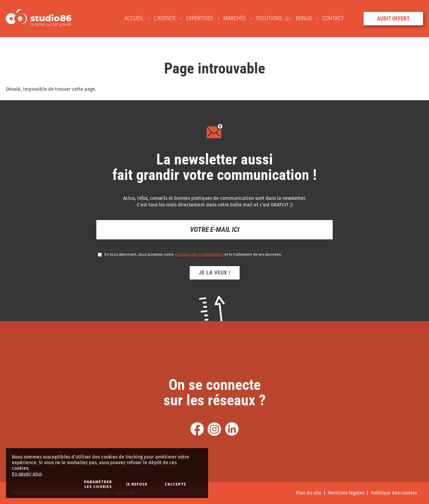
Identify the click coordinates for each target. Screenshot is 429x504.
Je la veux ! (215, 273)
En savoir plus (27, 474)
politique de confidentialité (199, 254)
